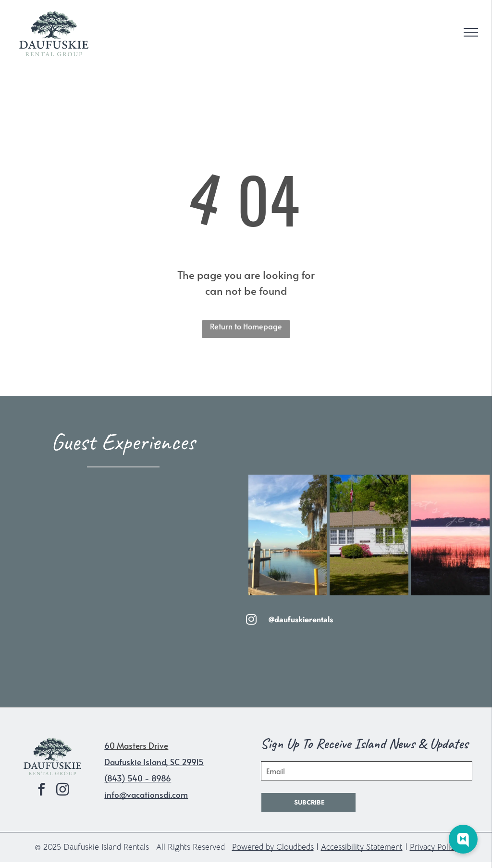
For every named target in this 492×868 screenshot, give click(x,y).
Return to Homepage (246, 326)
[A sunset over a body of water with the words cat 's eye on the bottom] (450, 535)
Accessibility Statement (362, 847)
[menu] (471, 32)
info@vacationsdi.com (146, 794)
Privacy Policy (434, 847)
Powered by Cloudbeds (273, 847)
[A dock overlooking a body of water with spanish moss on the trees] (288, 535)
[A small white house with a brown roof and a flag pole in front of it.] (369, 535)
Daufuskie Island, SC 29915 (154, 762)
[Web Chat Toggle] (463, 839)
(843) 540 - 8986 (138, 778)
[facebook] (42, 791)
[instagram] (63, 791)
